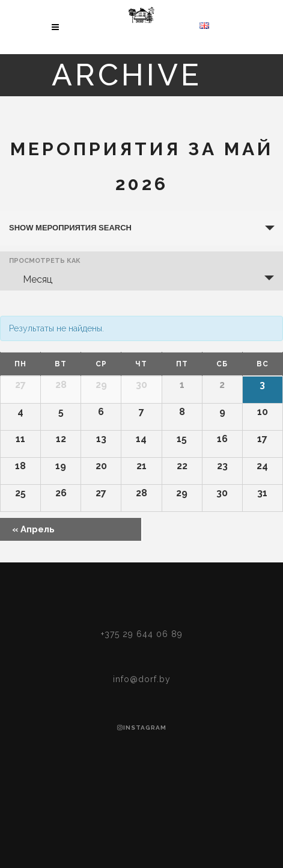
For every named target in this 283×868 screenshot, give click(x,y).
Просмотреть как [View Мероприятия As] (45, 261)
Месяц (30, 279)
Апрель (33, 529)
